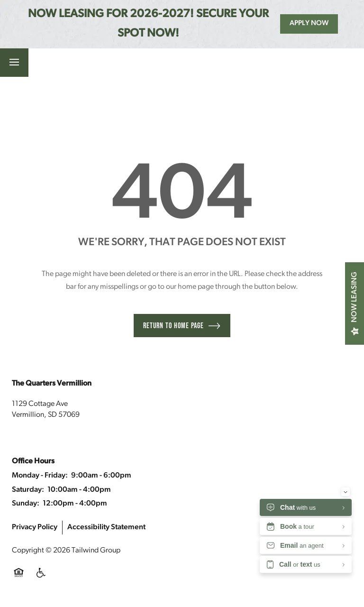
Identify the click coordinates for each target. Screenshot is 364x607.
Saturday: (28, 490)
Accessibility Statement (106, 527)
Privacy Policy (35, 527)
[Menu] (14, 63)
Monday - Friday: (40, 476)
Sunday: (26, 504)
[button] (100, 63)
